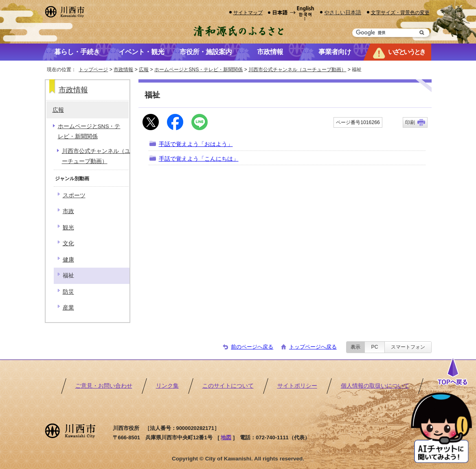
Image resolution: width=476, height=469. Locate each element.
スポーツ (74, 195)
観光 (68, 228)
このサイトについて (228, 386)
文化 (68, 243)
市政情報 (123, 70)
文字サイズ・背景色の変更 (400, 12)
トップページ (93, 70)
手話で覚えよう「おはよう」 (196, 144)
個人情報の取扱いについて (375, 386)
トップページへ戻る (313, 347)
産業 (68, 308)
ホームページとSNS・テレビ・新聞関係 (199, 70)
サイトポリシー (297, 386)
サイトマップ (248, 12)
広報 (144, 70)
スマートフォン (408, 347)
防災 (68, 292)
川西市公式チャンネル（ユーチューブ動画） (297, 70)
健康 (68, 260)
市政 (68, 211)
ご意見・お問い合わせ (104, 386)
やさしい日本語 (343, 12)
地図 (226, 437)
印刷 (410, 122)
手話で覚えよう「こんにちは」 (199, 159)
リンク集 (167, 386)
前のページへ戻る (252, 347)
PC (374, 347)
